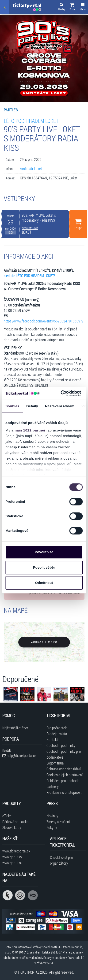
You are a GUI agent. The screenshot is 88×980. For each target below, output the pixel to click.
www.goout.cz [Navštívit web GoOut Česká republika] (12, 857)
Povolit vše (44, 552)
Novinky (52, 816)
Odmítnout (44, 583)
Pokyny (52, 827)
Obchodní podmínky (61, 745)
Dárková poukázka (15, 822)
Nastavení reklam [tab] (60, 406)
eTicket (8, 816)
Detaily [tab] (32, 406)
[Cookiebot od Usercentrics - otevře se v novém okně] (61, 393)
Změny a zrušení (58, 822)
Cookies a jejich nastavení (65, 775)
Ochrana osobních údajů (64, 769)
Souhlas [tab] (12, 406)
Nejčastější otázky (15, 728)
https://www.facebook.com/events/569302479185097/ (44, 321)
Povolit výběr (44, 567)
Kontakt (52, 740)
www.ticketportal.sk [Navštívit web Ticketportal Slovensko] (16, 851)
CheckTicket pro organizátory (61, 860)
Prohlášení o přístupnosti (64, 792)
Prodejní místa (57, 734)
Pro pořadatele (57, 728)
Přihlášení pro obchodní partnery (63, 783)
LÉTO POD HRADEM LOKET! (32, 121)
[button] (72, 8)
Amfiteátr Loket (31, 168)
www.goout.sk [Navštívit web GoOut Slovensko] (12, 863)
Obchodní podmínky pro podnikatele (64, 754)
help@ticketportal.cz (19, 755)
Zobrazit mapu (44, 642)
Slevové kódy (12, 827)
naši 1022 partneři (31, 430)
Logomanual (55, 763)
